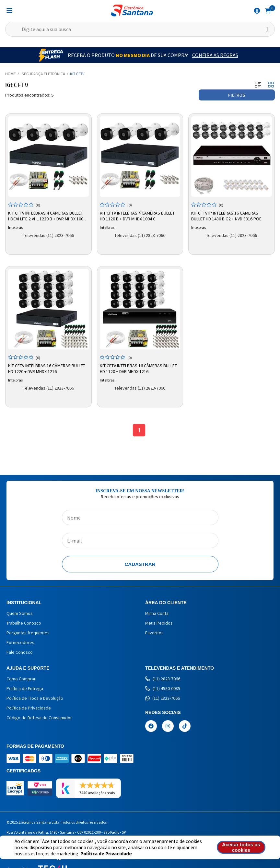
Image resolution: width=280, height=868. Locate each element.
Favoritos (154, 633)
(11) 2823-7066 (163, 679)
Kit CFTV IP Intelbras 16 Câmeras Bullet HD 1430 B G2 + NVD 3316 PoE (226, 216)
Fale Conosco (20, 652)
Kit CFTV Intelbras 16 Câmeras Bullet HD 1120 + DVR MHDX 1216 (138, 369)
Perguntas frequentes (28, 633)
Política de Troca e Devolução (35, 698)
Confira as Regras (215, 55)
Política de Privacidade (106, 854)
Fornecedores (20, 642)
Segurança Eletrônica (43, 74)
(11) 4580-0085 (163, 688)
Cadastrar (140, 564)
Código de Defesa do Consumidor (39, 718)
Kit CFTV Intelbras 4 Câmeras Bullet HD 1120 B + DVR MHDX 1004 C (137, 216)
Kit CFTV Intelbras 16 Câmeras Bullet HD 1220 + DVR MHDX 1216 (47, 369)
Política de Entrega (25, 688)
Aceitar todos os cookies (241, 847)
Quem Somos (20, 613)
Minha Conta (157, 613)
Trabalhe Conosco (24, 623)
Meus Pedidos (159, 623)
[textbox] (140, 29)
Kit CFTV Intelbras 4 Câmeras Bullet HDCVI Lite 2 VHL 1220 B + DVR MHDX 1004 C (47, 216)
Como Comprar (21, 679)
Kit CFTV (77, 74)
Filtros (237, 95)
